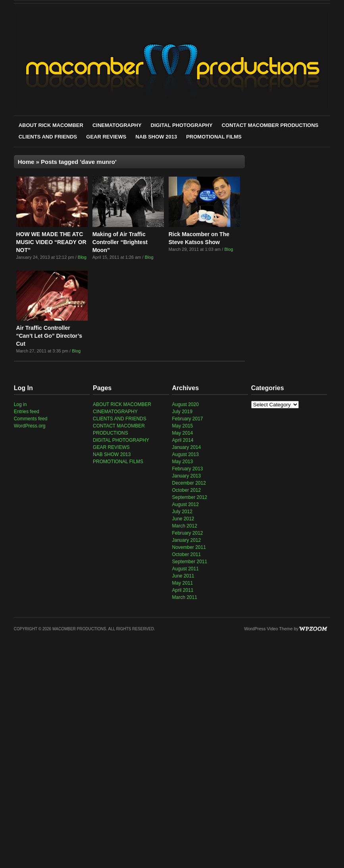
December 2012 (189, 483)
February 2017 (187, 419)
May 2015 (182, 426)
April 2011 (183, 590)
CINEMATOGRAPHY (117, 125)
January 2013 (186, 476)
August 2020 (185, 404)
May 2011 (182, 583)
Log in (20, 404)
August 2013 (185, 454)
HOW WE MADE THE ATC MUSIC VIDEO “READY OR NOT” (51, 242)
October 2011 (186, 554)
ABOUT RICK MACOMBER (51, 125)
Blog (82, 257)
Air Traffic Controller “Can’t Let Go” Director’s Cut (49, 336)
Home (26, 162)
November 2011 (189, 547)
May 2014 (182, 433)
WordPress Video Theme (268, 629)
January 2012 (186, 540)
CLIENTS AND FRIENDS (48, 137)
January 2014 (186, 447)
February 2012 (187, 533)
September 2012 (189, 497)
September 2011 (189, 562)
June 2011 (183, 576)
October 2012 (186, 490)
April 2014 (183, 440)
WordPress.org (30, 426)
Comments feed (31, 419)
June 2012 (183, 519)
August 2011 (185, 569)
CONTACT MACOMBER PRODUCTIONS (270, 125)
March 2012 (184, 526)
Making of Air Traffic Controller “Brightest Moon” (120, 242)
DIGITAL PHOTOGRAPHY (182, 125)
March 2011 (184, 597)
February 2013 (187, 469)
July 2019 (182, 412)
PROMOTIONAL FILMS (214, 137)
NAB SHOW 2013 (156, 137)
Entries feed (27, 412)
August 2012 (185, 504)
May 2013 (182, 462)
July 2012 (182, 512)
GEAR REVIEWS (106, 137)
